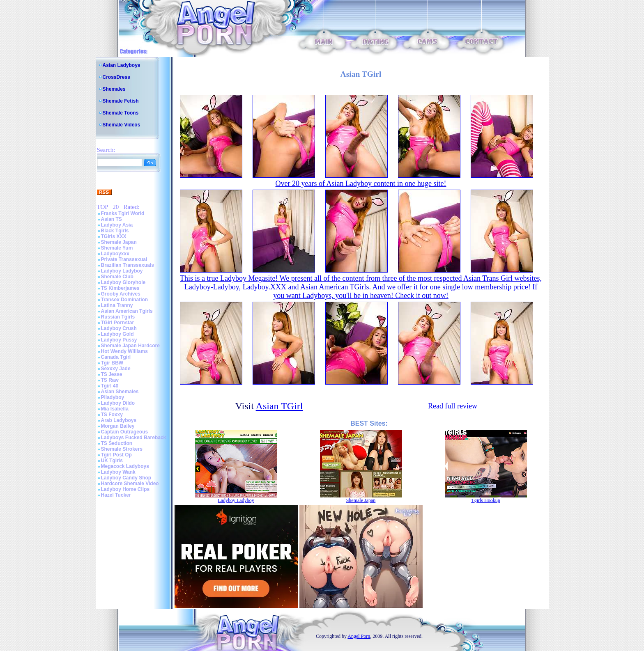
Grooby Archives (121, 294)
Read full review (453, 406)
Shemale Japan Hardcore (130, 346)
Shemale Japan (119, 242)
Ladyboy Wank (118, 472)
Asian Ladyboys (122, 65)
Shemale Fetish (121, 101)
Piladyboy (113, 397)
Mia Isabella (115, 409)
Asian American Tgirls (127, 311)
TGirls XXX (114, 236)
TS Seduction (117, 443)
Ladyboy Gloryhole (123, 282)
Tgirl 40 (110, 386)
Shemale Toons (121, 113)
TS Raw (110, 380)
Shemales (114, 89)
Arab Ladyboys (119, 420)
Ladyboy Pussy (119, 340)
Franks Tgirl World (123, 213)
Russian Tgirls (118, 317)
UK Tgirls (112, 461)
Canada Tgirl (116, 357)
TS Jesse (112, 374)
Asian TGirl (279, 406)
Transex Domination (125, 300)
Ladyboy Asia (117, 225)
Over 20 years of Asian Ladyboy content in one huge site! (361, 183)
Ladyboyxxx (115, 254)
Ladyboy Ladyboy (122, 271)
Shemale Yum (117, 248)
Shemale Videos (122, 125)
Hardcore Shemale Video (130, 484)
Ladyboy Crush (119, 328)
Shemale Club (117, 277)
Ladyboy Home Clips (125, 489)
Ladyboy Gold (117, 334)
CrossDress (116, 77)
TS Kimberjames (120, 288)
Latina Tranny (117, 305)
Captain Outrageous (125, 432)
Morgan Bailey (118, 426)
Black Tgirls (115, 231)
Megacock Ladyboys (125, 466)
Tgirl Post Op (116, 455)
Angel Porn (359, 636)
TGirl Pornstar (118, 323)
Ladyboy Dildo (118, 403)
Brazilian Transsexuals (128, 265)
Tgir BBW (112, 363)
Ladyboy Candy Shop (126, 478)
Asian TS (112, 219)
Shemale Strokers (122, 449)
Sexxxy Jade (116, 369)
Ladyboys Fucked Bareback (134, 438)
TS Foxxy (112, 415)
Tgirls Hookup (485, 500)
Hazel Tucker (116, 495)
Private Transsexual (124, 259)
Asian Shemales (120, 392)
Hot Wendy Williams (124, 351)
